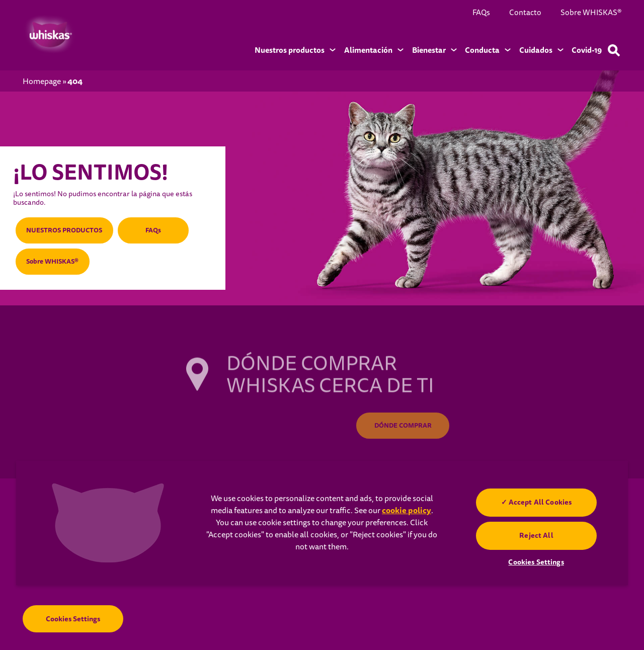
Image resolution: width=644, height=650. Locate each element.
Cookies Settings (73, 621)
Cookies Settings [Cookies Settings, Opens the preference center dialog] (536, 562)
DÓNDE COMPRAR (403, 427)
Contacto (525, 13)
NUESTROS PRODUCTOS (69, 227)
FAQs (481, 13)
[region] (322, 523)
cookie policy (407, 510)
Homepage (42, 82)
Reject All (536, 535)
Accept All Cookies (540, 502)
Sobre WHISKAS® (591, 13)
